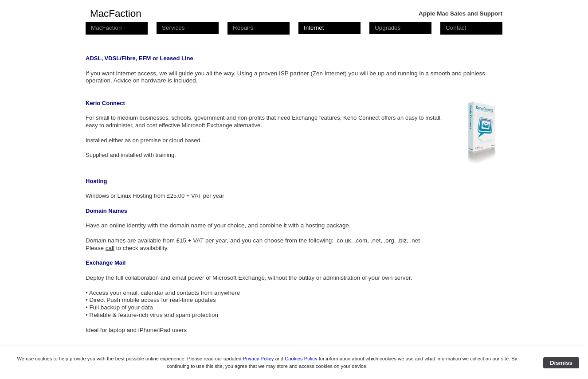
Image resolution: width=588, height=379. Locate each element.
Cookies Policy (301, 359)
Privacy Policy (259, 359)
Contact (456, 28)
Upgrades (388, 28)
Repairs (243, 28)
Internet (314, 28)
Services (173, 28)
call (110, 248)
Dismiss (561, 363)
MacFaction (106, 28)
